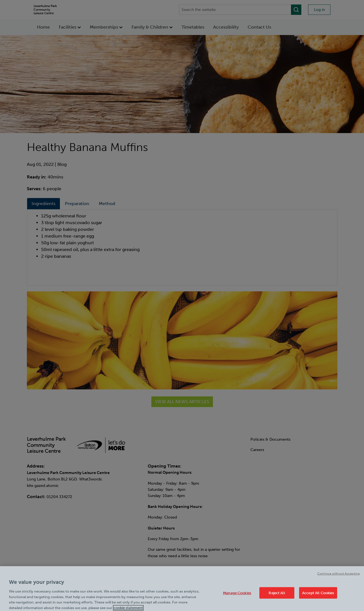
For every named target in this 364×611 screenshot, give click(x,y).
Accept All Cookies (318, 595)
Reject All (277, 595)
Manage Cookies (237, 595)
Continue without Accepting (339, 576)
